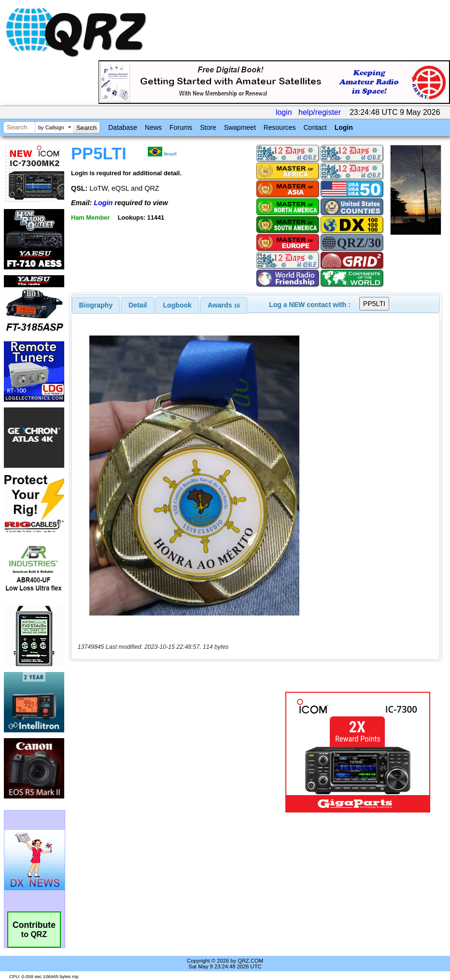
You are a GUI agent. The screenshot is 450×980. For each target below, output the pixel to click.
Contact (315, 127)
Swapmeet (240, 127)
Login (344, 127)
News (153, 127)
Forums (181, 127)
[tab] (96, 305)
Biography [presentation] (96, 305)
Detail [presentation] (138, 305)
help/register (320, 112)
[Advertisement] (179, 752)
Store (208, 127)
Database (123, 127)
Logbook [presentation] (177, 305)
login (284, 112)
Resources (280, 127)
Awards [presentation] (224, 305)
